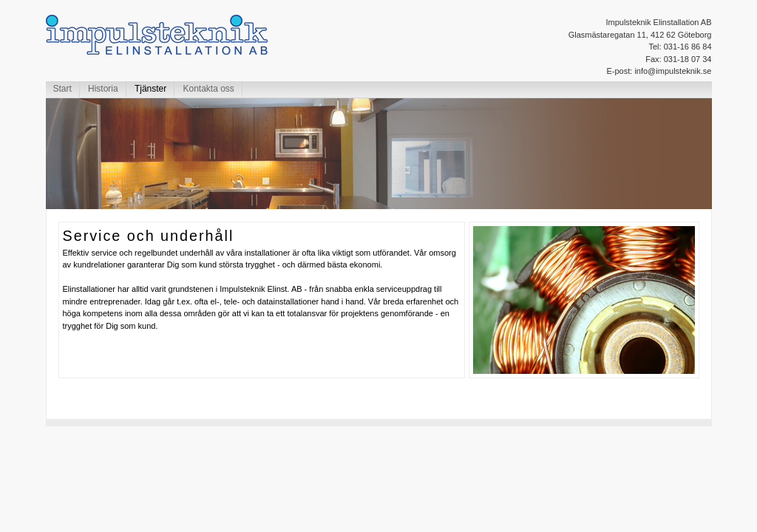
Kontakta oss (208, 89)
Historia (103, 89)
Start (62, 89)
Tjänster (150, 89)
